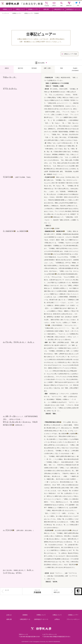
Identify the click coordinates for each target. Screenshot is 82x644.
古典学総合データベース (73, 9)
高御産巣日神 (10, 231)
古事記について (20, 9)
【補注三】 (48, 226)
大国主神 (64, 434)
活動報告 (25, 615)
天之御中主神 (7, 177)
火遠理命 (73, 434)
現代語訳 (34, 68)
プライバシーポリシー (73, 619)
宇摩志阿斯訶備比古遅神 (52, 422)
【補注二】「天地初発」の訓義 (54, 86)
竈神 (47, 325)
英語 (62, 68)
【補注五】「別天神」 (52, 582)
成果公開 (46, 9)
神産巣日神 (23, 231)
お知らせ (9, 615)
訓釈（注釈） (48, 68)
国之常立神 (66, 530)
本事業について (7, 9)
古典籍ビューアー (33, 9)
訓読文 (7, 68)
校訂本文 (21, 68)
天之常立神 (9, 530)
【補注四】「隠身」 (51, 414)
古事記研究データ (59, 9)
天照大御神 (47, 254)
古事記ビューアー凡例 (70, 54)
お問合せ (57, 619)
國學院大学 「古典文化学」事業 (22, 4)
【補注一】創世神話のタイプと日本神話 (57, 83)
